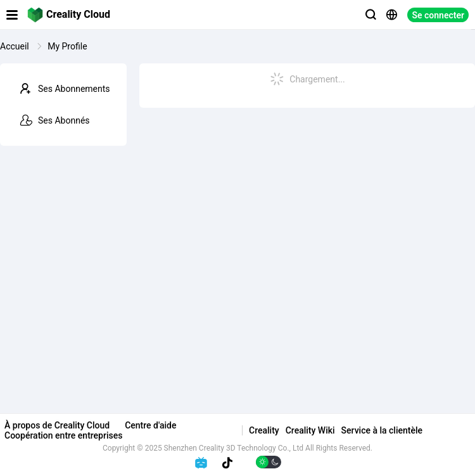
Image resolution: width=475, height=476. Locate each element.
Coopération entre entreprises (63, 435)
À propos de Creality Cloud (57, 425)
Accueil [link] (16, 46)
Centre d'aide (150, 425)
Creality (264, 430)
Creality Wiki (310, 430)
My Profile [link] (67, 46)
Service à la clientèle (382, 430)
